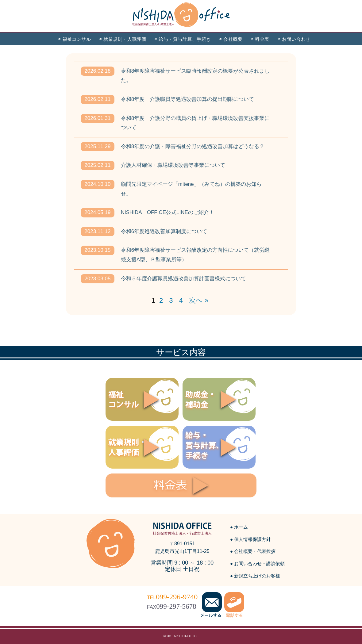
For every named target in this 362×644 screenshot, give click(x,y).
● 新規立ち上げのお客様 (255, 576)
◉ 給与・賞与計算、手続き (183, 39)
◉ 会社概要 (231, 39)
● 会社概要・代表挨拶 (253, 551)
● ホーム (239, 527)
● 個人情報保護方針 (250, 539)
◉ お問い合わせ (294, 39)
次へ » (199, 300)
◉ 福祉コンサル (75, 39)
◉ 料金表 (260, 39)
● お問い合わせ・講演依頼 (257, 563)
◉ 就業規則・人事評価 (123, 39)
